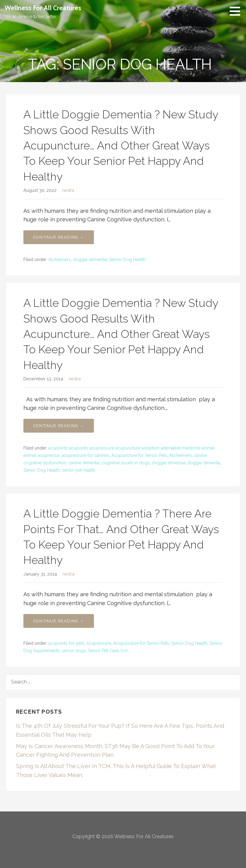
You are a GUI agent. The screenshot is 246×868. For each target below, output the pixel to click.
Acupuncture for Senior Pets (139, 455)
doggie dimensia (169, 463)
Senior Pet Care (103, 651)
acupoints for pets (66, 643)
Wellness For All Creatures (43, 8)
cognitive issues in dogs (126, 463)
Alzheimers (60, 260)
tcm (125, 651)
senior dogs (74, 651)
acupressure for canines (85, 455)
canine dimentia (84, 463)
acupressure (99, 643)
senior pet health (79, 470)
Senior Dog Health (127, 260)
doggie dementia (90, 260)
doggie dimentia (204, 463)
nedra (68, 190)
